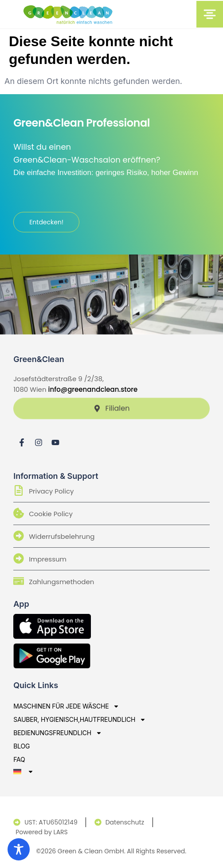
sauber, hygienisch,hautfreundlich (80, 720)
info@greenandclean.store (93, 389)
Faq (19, 759)
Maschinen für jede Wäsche (66, 706)
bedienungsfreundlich (58, 733)
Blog (22, 746)
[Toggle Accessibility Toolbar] (19, 849)
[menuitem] (80, 772)
